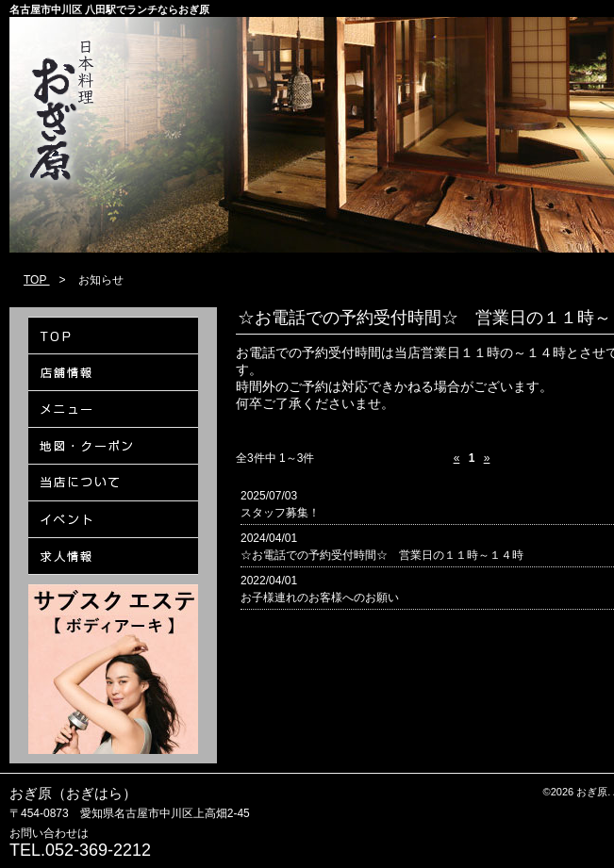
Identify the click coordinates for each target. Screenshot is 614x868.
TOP (37, 280)
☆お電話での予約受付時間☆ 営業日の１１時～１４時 (382, 555)
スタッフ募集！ (280, 513)
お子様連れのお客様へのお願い (320, 598)
